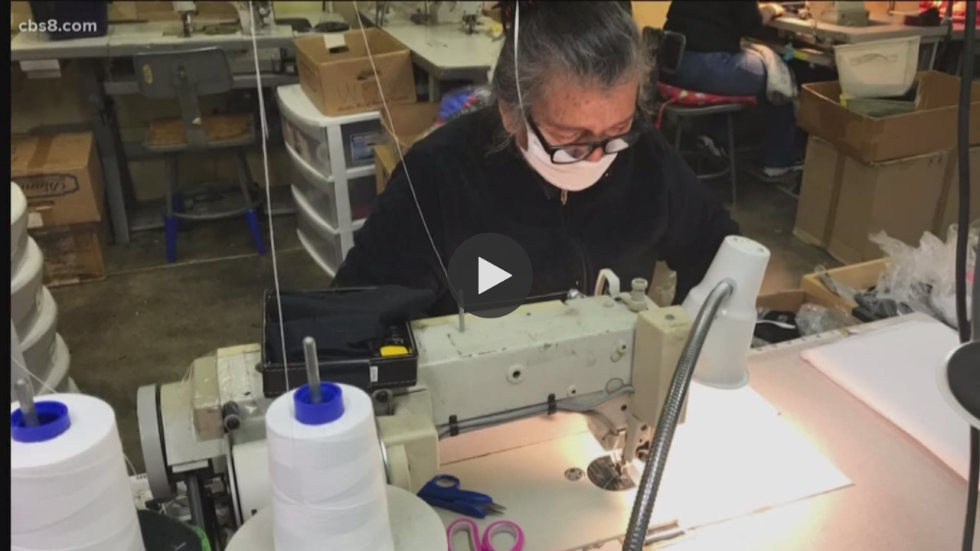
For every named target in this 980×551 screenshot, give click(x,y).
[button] (490, 275)
